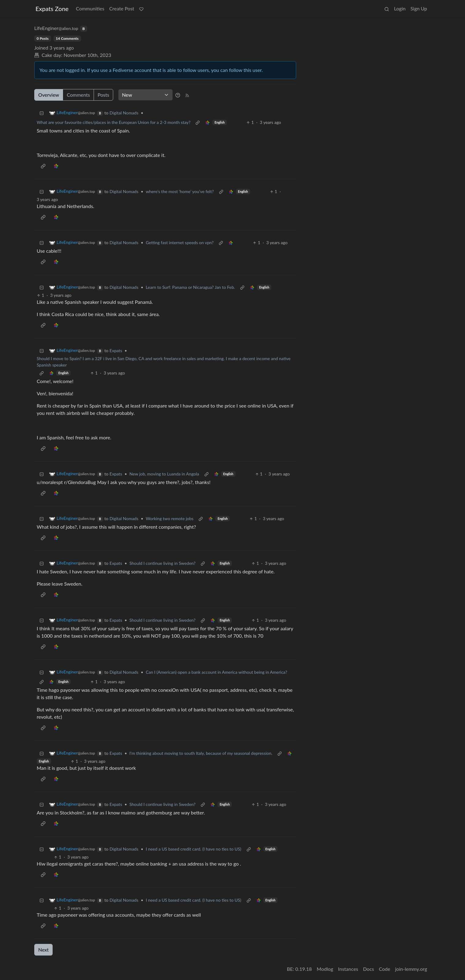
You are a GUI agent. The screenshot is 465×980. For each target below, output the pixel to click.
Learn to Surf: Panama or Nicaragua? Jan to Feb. (190, 287)
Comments (78, 95)
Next (43, 950)
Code (385, 969)
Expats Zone (52, 9)
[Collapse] (42, 113)
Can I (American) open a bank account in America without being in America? (216, 672)
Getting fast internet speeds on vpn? (180, 242)
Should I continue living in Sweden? (162, 563)
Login (400, 8)
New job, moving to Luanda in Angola (164, 474)
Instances (348, 969)
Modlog (325, 969)
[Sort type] (145, 95)
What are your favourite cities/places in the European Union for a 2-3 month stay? (113, 122)
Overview (49, 95)
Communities (90, 8)
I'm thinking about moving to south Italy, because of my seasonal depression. (201, 753)
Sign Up (419, 8)
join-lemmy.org (411, 969)
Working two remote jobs (169, 518)
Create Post (122, 8)
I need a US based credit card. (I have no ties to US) (193, 849)
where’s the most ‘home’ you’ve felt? (180, 191)
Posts (103, 95)
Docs (369, 969)
